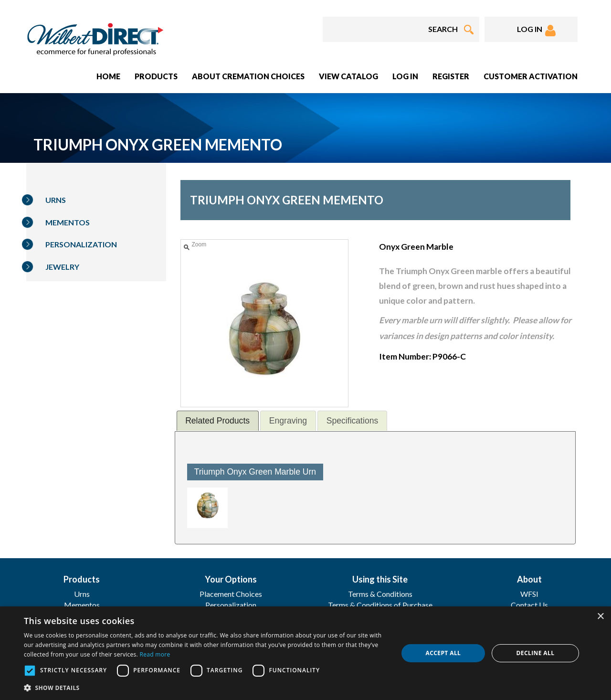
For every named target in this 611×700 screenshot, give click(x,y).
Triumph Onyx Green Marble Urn (255, 472)
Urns (56, 200)
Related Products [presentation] (217, 421)
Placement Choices (231, 594)
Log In (405, 76)
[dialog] (305, 653)
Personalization (81, 244)
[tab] (218, 420)
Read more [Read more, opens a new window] (155, 654)
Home (108, 76)
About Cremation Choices (248, 76)
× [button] (600, 617)
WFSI (529, 594)
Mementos (68, 222)
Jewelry (62, 267)
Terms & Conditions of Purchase (380, 605)
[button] (205, 687)
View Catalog (348, 76)
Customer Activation (531, 76)
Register (451, 76)
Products (156, 76)
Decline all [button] (536, 653)
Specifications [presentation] (353, 421)
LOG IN (536, 31)
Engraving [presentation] (288, 421)
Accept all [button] (443, 653)
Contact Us (529, 605)
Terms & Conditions (380, 594)
